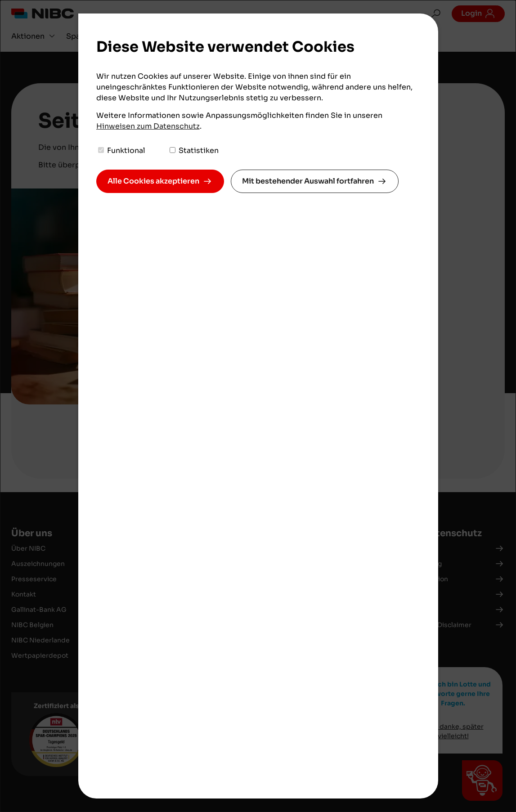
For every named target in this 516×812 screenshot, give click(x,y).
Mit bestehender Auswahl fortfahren (308, 181)
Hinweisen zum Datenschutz (148, 126)
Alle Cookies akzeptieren (153, 181)
